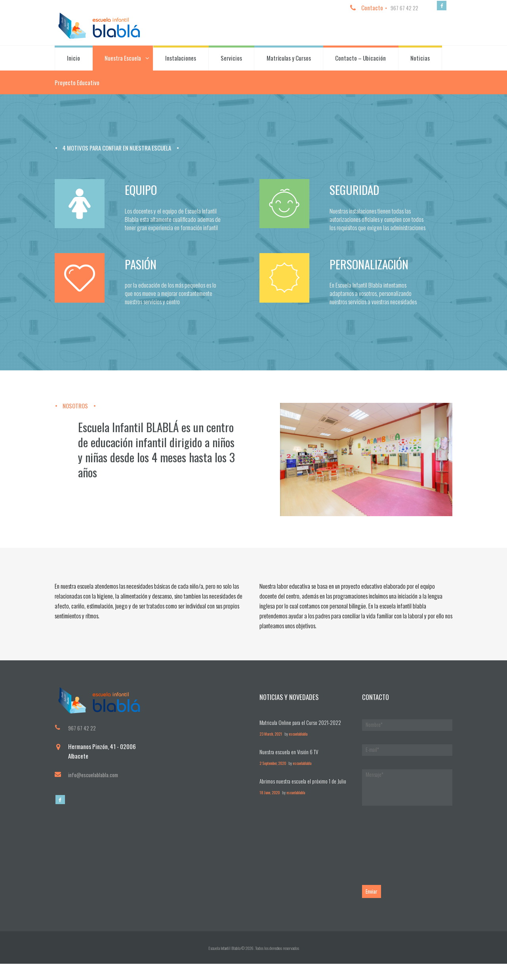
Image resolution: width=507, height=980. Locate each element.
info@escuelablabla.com (96, 782)
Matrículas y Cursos (289, 59)
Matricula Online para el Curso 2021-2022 (305, 729)
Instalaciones (181, 59)
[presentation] (422, 850)
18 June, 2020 (271, 808)
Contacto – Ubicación (360, 59)
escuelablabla (302, 741)
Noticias (420, 59)
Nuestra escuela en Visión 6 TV (291, 759)
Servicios (231, 59)
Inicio (73, 59)
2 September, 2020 (274, 770)
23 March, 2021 (272, 741)
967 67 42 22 (401, 8)
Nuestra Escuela (123, 59)
